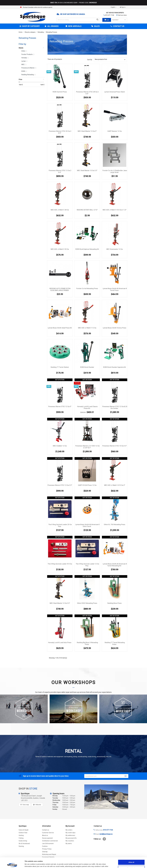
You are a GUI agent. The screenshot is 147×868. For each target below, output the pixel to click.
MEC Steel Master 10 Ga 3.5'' (87, 170)
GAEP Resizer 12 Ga (115, 131)
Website (38, 805)
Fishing (21, 838)
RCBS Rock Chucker (87, 367)
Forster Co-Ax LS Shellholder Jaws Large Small (115, 171)
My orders (69, 830)
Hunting (21, 835)
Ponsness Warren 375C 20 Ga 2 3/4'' (60, 132)
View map (26, 805)
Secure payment (47, 838)
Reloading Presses (27, 38)
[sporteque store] (106, 797)
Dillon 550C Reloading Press (87, 603)
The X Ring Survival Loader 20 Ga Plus (60, 525)
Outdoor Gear (23, 833)
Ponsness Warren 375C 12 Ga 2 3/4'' (60, 171)
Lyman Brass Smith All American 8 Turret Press (115, 289)
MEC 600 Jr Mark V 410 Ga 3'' (115, 485)
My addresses (70, 835)
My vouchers (70, 841)
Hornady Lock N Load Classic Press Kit (87, 407)
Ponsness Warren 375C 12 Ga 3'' (60, 406)
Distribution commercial (50, 841)
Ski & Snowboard (24, 844)
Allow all (131, 852)
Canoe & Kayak (24, 830)
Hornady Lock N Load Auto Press (60, 642)
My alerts (69, 844)
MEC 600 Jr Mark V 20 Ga (60, 249)
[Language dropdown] (114, 7)
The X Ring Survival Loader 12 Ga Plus (87, 565)
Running (21, 846)
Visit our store (122, 15)
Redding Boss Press (115, 603)
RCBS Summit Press (60, 92)
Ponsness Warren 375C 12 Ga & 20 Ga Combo (115, 407)
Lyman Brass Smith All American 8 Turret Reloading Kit (115, 565)
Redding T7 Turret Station (60, 367)
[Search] (78, 20)
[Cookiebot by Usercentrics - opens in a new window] (12, 864)
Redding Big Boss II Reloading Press (87, 643)
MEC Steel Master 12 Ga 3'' (87, 131)
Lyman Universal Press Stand (115, 92)
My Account (70, 826)
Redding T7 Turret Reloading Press (115, 643)
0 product (119, 20)
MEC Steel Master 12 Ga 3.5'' (60, 603)
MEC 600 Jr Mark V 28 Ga (60, 210)
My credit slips (70, 833)
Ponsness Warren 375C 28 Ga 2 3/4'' (87, 93)
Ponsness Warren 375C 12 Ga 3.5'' (60, 485)
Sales (97, 26)
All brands (53, 26)
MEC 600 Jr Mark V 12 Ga (87, 328)
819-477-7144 (110, 15)
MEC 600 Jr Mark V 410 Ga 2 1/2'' (115, 210)
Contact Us (118, 26)
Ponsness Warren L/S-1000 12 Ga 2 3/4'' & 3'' (87, 447)
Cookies (45, 846)
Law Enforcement (48, 844)
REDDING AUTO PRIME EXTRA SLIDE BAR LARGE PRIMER (60, 289)
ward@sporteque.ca (106, 834)
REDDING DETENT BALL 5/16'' (87, 210)
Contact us (46, 830)
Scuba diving (23, 841)
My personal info (71, 838)
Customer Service (48, 833)
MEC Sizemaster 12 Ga (115, 249)
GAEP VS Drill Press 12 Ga (87, 485)
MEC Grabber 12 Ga (60, 446)
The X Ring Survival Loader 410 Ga (60, 564)
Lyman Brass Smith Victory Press (115, 328)
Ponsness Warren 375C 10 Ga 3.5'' (115, 446)
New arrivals (74, 26)
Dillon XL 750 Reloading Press (115, 524)
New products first (110, 60)
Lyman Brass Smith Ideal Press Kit (60, 328)
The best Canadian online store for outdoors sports (37, 7)
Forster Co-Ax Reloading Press (87, 288)
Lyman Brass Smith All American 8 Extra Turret (87, 525)
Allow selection (131, 858)
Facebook (104, 839)
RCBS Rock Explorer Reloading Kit (87, 249)
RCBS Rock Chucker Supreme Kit (115, 367)
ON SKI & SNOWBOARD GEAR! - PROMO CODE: (73, 3)
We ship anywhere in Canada (72, 14)
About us (45, 835)
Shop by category (31, 26)
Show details (98, 864)
